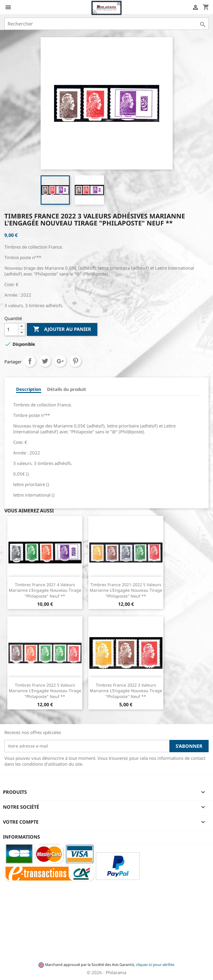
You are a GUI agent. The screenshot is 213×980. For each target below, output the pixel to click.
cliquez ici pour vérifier (155, 965)
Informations (21, 837)
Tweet (45, 361)
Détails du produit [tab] (67, 389)
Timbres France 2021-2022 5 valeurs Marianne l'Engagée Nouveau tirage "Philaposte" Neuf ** (126, 590)
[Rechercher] (106, 24)
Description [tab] (29, 389)
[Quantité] (11, 329)
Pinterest (75, 361)
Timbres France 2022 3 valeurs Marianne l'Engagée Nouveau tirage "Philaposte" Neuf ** (126, 691)
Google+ (60, 361)
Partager (30, 361)
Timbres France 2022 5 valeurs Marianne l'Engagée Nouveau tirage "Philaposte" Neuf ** (45, 691)
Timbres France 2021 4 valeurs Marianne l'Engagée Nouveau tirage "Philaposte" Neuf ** (45, 590)
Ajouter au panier (62, 329)
